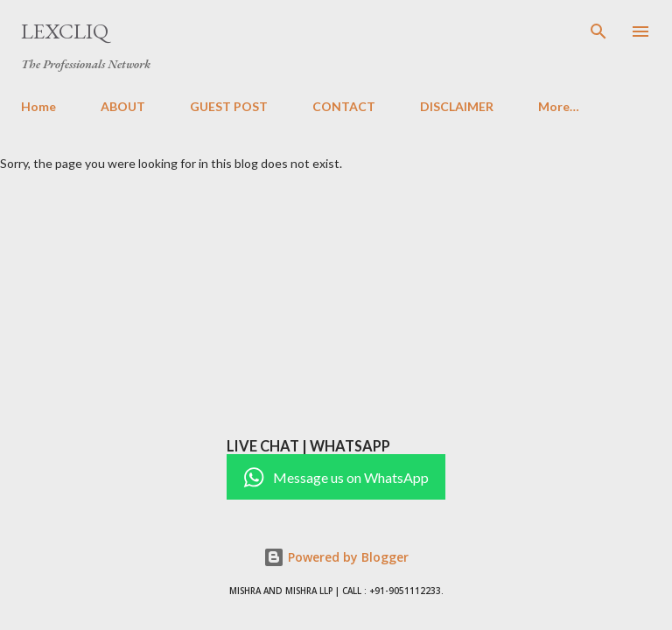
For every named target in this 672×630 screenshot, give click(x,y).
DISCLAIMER (457, 106)
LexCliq (65, 31)
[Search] (598, 31)
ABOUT (123, 106)
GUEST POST (229, 106)
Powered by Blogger (336, 557)
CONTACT (344, 106)
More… (559, 106)
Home (38, 106)
